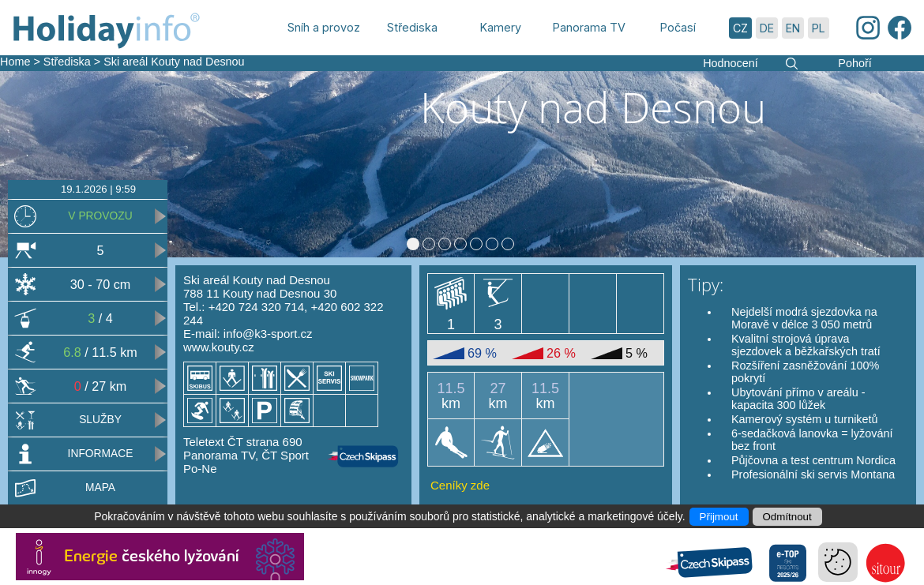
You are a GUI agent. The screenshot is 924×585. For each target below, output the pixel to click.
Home (15, 62)
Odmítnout (787, 517)
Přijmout (719, 517)
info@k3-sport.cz (268, 334)
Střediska (67, 62)
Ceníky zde (460, 485)
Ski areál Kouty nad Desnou (174, 62)
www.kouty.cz (219, 347)
